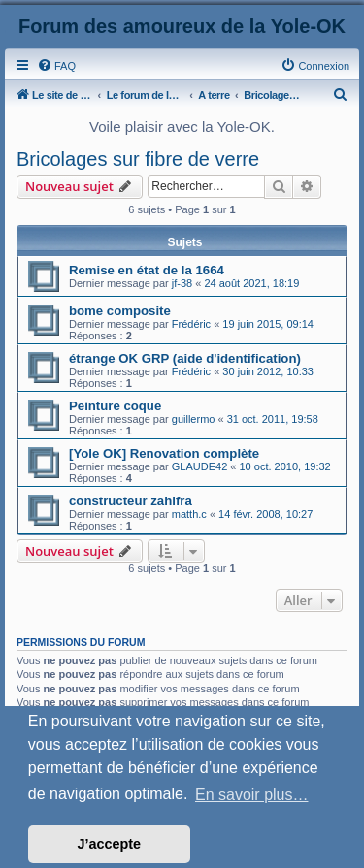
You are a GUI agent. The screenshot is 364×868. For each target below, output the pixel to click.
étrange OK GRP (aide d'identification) (185, 358)
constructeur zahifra (131, 501)
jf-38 (182, 283)
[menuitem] (56, 66)
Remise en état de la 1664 (147, 270)
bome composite (120, 311)
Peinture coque (115, 406)
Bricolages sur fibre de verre (138, 159)
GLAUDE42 (199, 466)
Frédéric (191, 324)
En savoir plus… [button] (252, 795)
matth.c (189, 514)
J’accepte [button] (110, 844)
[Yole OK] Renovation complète (164, 453)
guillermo (194, 419)
